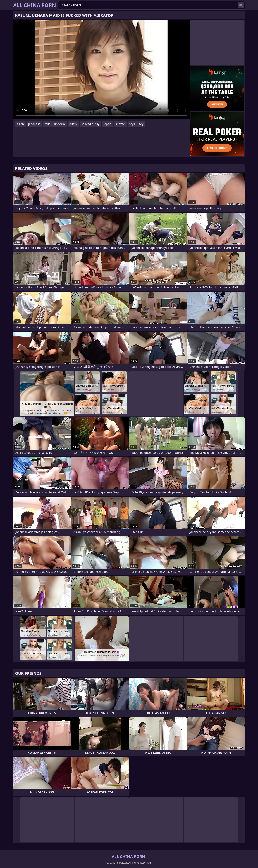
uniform (60, 124)
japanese (34, 124)
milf (47, 124)
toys (132, 124)
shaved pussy (90, 124)
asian (20, 124)
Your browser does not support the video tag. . (101, 69)
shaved (120, 124)
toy (141, 124)
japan (107, 124)
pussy (73, 124)
